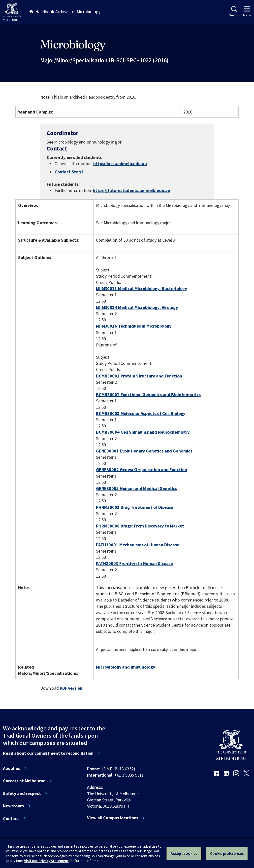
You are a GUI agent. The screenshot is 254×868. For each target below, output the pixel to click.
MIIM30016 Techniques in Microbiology (134, 326)
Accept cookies (184, 853)
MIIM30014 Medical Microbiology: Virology (137, 307)
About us (12, 768)
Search (234, 12)
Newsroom (13, 806)
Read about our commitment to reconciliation (48, 753)
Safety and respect (22, 793)
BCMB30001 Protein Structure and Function (139, 376)
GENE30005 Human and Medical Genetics (137, 488)
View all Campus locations (113, 818)
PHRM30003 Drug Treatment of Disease (135, 507)
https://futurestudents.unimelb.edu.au (131, 190)
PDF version (71, 688)
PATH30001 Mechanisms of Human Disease (138, 545)
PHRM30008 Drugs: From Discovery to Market (140, 526)
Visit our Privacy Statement (46, 861)
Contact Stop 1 (69, 172)
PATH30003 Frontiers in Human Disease (134, 563)
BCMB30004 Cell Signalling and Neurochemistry (143, 432)
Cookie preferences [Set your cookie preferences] (227, 853)
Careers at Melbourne (24, 781)
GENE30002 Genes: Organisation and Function (141, 470)
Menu (247, 12)
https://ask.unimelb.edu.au (120, 164)
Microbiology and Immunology (125, 667)
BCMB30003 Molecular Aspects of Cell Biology (141, 413)
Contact (11, 819)
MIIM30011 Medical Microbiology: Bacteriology (142, 288)
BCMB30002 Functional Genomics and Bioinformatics (148, 395)
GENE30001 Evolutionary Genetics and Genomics (144, 451)
